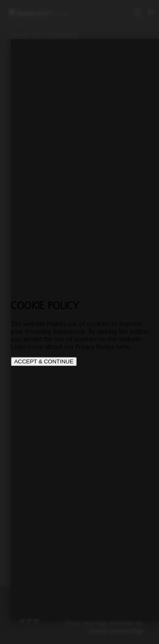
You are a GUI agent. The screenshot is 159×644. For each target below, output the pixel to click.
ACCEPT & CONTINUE (44, 361)
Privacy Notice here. (104, 346)
